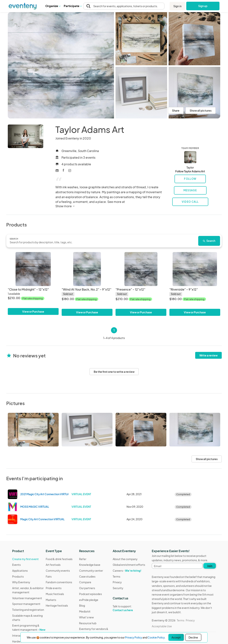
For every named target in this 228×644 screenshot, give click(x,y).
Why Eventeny (21, 582)
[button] (53, 6)
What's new (86, 617)
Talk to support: (129, 608)
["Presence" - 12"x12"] (141, 269)
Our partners (87, 588)
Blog (82, 605)
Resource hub (88, 623)
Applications (20, 571)
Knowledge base (90, 565)
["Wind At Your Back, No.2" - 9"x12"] (87, 269)
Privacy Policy (134, 637)
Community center (91, 571)
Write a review (208, 355)
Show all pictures (201, 110)
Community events (58, 571)
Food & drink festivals (59, 559)
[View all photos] (61, 65)
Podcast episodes (90, 594)
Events (16, 565)
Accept (176, 637)
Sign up (203, 6)
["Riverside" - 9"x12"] (195, 269)
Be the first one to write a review (114, 372)
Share (176, 110)
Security (118, 588)
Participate (73, 6)
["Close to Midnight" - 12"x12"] (33, 269)
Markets (51, 600)
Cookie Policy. (156, 637)
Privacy (117, 582)
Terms (116, 576)
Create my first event (25, 559)
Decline (193, 637)
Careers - (127, 571)
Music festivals (55, 594)
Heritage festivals (57, 605)
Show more (65, 206)
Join (210, 566)
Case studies (87, 576)
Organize (53, 6)
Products (18, 576)
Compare (85, 582)
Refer (83, 559)
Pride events (54, 588)
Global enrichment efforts (129, 565)
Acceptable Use (162, 626)
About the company (125, 559)
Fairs (49, 576)
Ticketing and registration (28, 610)
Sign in (177, 6)
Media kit (85, 611)
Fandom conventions (59, 582)
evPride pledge (89, 600)
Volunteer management (27, 598)
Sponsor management (26, 604)
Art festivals (53, 565)
